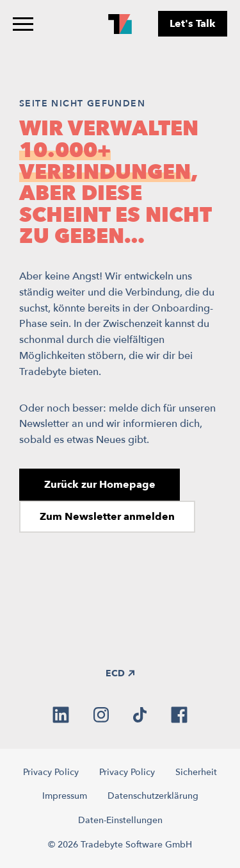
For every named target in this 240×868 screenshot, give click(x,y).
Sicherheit (196, 772)
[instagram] (101, 715)
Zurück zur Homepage (100, 485)
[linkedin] (61, 715)
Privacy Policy (51, 772)
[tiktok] (140, 715)
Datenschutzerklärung (153, 796)
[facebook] (179, 715)
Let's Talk (193, 24)
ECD (120, 673)
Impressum (65, 796)
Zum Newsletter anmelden (107, 517)
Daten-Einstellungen (120, 820)
